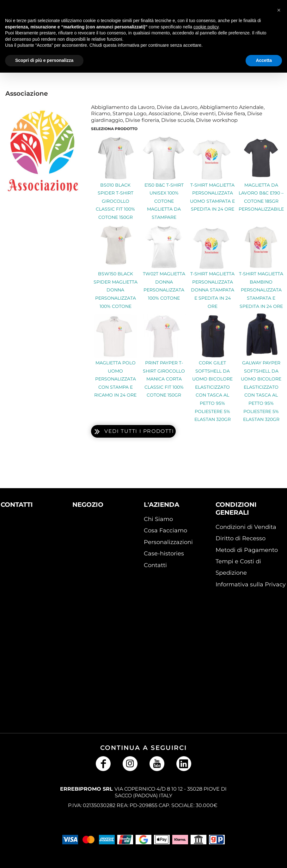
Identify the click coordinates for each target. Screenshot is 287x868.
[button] (24, 540)
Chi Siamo (158, 519)
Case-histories (164, 554)
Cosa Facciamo (165, 530)
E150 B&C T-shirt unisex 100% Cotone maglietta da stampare (164, 201)
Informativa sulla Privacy (251, 584)
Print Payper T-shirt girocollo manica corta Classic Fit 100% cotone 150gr (164, 379)
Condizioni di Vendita (246, 527)
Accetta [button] (264, 60)
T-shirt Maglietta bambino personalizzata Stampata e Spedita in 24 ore (261, 290)
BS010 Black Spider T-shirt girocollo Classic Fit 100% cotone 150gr (115, 201)
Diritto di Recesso (241, 538)
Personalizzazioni (168, 542)
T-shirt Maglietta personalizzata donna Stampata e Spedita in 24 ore (212, 290)
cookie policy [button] (206, 27)
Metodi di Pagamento (247, 550)
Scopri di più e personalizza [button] (44, 60)
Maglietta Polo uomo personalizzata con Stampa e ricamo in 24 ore (115, 379)
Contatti (155, 565)
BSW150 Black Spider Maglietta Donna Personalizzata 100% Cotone (116, 290)
